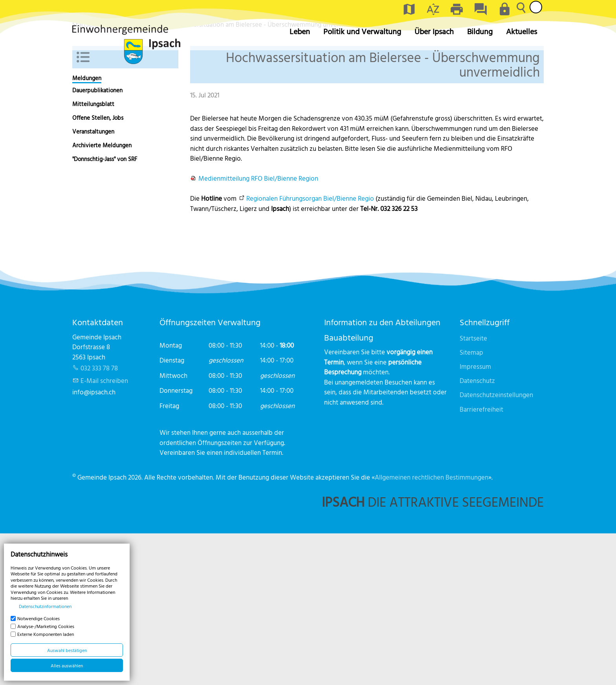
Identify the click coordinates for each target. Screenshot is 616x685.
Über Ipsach (434, 31)
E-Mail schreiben (104, 532)
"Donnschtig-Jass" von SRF (105, 310)
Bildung (480, 31)
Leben (300, 31)
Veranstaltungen (93, 283)
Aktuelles (522, 31)
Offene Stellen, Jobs (98, 269)
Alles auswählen (67, 665)
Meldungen (87, 229)
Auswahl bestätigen (67, 650)
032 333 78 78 (99, 519)
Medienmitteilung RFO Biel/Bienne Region (258, 330)
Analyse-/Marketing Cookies (46, 626)
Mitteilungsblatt (93, 256)
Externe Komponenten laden (46, 634)
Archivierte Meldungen (102, 297)
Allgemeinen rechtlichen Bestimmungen (432, 628)
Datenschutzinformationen (45, 606)
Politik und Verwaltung (362, 31)
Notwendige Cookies (38, 618)
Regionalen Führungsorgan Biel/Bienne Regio (310, 350)
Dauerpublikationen (97, 242)
